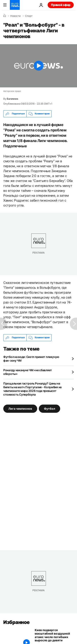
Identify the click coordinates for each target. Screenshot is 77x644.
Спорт (29, 16)
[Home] (5, 16)
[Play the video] (38, 66)
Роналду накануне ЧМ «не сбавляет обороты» (28, 372)
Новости (15, 16)
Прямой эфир (61, 5)
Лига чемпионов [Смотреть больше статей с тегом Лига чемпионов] (20, 409)
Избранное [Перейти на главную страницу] (17, 622)
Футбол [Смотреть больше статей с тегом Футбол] (49, 409)
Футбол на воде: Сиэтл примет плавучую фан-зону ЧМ (31, 359)
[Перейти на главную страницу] (15, 5)
